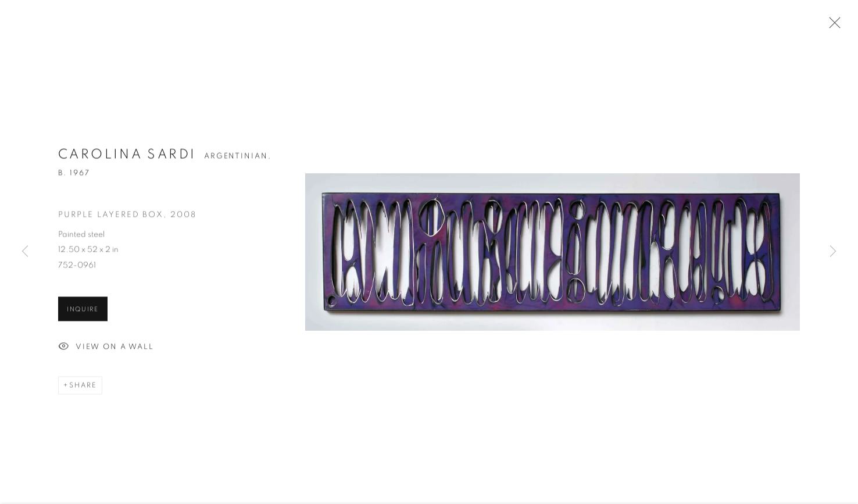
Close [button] (832, 26)
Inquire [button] (83, 311)
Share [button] (83, 387)
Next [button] (833, 252)
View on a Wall (106, 349)
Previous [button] (25, 252)
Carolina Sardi (127, 156)
